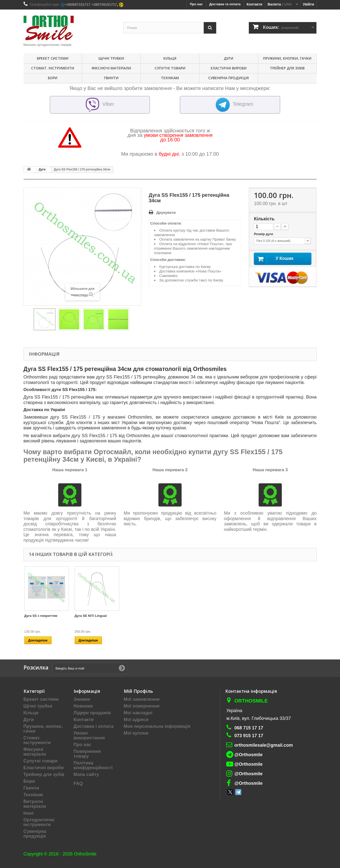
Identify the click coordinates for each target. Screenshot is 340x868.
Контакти (254, 4)
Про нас (83, 745)
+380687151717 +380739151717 (91, 5)
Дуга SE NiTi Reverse (91, 616)
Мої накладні (138, 713)
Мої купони (136, 733)
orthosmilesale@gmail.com (264, 745)
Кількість (264, 219)
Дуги (229, 58)
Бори (53, 78)
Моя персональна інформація (157, 726)
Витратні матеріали (35, 804)
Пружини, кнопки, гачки (287, 58)
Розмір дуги (264, 234)
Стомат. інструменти (53, 68)
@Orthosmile (248, 755)
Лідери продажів (92, 713)
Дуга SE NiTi (135, 616)
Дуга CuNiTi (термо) (40, 616)
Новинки (83, 706)
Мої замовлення (142, 699)
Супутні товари (170, 68)
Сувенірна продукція (229, 78)
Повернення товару (87, 754)
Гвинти (111, 78)
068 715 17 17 (249, 728)
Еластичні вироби (229, 68)
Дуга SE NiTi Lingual (292, 616)
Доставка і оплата (94, 726)
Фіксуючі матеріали (111, 68)
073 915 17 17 (249, 736)
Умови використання (89, 736)
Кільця (170, 58)
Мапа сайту (86, 775)
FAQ (78, 784)
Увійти (309, 4)
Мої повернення (142, 706)
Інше (29, 813)
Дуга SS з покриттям (242, 616)
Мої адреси (136, 720)
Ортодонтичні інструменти (39, 822)
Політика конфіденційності (93, 765)
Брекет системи (53, 58)
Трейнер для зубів (287, 68)
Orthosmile (251, 701)
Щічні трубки (111, 58)
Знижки (82, 699)
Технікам (170, 78)
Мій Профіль (138, 691)
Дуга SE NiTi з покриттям (195, 616)
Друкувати (166, 212)
